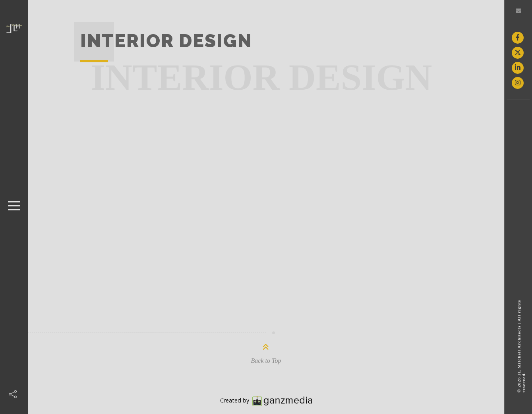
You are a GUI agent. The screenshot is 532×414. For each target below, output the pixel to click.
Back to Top (266, 361)
